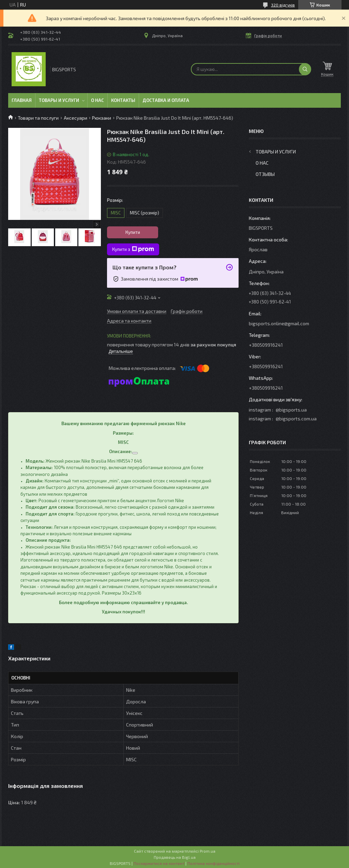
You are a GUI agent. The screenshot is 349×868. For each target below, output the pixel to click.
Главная (22, 100)
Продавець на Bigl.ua (175, 857)
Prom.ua (208, 851)
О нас (97, 100)
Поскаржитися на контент (159, 863)
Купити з (133, 249)
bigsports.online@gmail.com (279, 323)
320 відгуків (283, 5)
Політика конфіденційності (214, 863)
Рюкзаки (102, 118)
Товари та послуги (38, 118)
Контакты (123, 100)
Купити (133, 232)
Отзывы (265, 174)
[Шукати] (305, 69)
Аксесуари (75, 118)
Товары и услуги (59, 100)
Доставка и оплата (166, 100)
